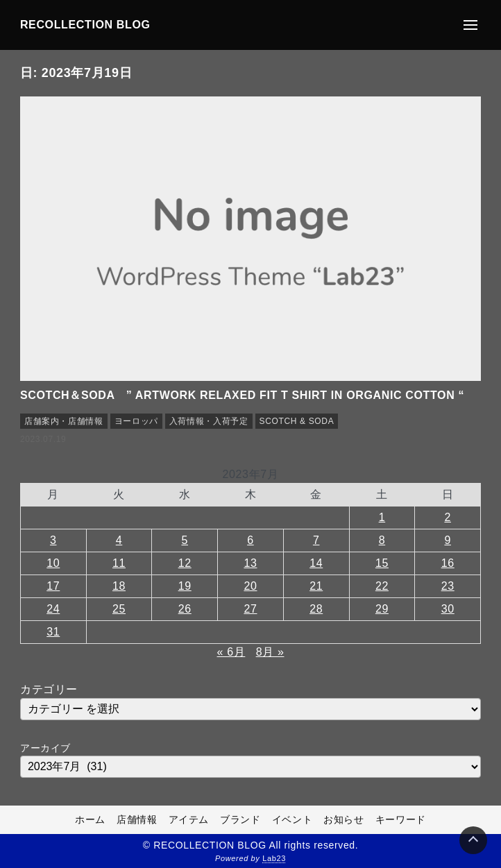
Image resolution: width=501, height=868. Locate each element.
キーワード (401, 819)
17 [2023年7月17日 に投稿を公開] (53, 586)
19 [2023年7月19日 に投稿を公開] (185, 586)
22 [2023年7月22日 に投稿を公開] (382, 586)
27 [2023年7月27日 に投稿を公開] (250, 609)
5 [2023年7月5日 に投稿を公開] (185, 540)
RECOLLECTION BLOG (85, 25)
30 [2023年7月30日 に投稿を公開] (448, 609)
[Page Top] (473, 840)
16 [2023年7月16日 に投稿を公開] (448, 563)
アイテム (189, 819)
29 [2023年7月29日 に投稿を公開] (382, 609)
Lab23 (274, 858)
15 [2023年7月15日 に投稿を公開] (382, 563)
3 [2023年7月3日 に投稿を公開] (53, 540)
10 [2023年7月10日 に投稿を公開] (53, 563)
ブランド (240, 819)
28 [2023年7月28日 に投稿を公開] (316, 609)
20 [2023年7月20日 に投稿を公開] (250, 586)
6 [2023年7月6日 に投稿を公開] (250, 540)
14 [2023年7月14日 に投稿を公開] (316, 563)
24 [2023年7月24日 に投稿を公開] (53, 609)
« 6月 (231, 652)
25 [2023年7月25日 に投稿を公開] (119, 609)
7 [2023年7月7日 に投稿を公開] (316, 540)
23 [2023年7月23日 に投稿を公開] (448, 586)
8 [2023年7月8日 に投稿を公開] (382, 540)
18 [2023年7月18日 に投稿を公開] (119, 586)
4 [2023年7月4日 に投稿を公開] (119, 540)
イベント (292, 819)
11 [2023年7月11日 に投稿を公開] (119, 563)
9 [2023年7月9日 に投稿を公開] (448, 540)
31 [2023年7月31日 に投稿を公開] (53, 632)
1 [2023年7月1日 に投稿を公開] (382, 517)
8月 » (270, 652)
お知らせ (344, 819)
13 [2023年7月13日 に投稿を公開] (250, 563)
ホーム (90, 819)
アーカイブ (45, 748)
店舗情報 (137, 819)
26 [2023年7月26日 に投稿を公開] (185, 609)
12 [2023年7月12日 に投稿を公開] (185, 563)
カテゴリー (49, 689)
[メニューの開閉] (470, 25)
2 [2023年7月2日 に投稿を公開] (448, 517)
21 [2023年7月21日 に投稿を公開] (316, 586)
